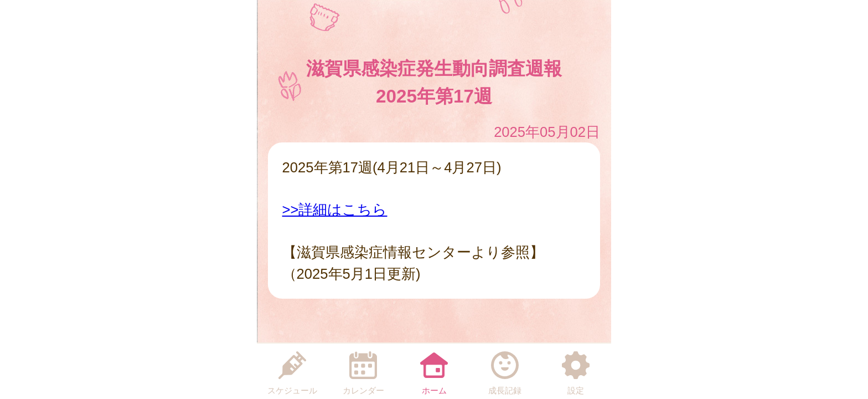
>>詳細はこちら (335, 209)
